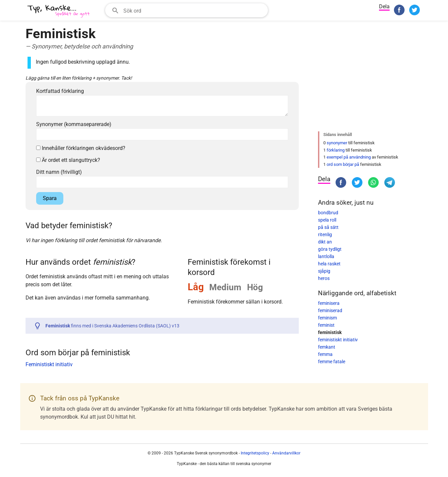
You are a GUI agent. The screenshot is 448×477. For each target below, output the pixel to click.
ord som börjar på (343, 164)
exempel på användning (349, 157)
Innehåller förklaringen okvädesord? (81, 148)
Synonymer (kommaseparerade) (74, 124)
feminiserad (330, 310)
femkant (327, 347)
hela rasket (329, 264)
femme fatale (332, 362)
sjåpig (324, 271)
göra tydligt (330, 249)
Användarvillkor (286, 453)
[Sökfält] (193, 10)
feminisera (329, 303)
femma (325, 354)
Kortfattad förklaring (60, 91)
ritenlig (325, 235)
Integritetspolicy (255, 453)
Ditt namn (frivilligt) (59, 172)
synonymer (337, 143)
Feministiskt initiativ (49, 364)
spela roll (327, 220)
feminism (327, 318)
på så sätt (328, 227)
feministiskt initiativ (338, 340)
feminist (326, 325)
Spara (50, 198)
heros (324, 278)
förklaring (336, 150)
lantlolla (326, 256)
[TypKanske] (59, 11)
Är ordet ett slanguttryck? (68, 160)
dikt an (325, 242)
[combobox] (187, 10)
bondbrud (328, 213)
